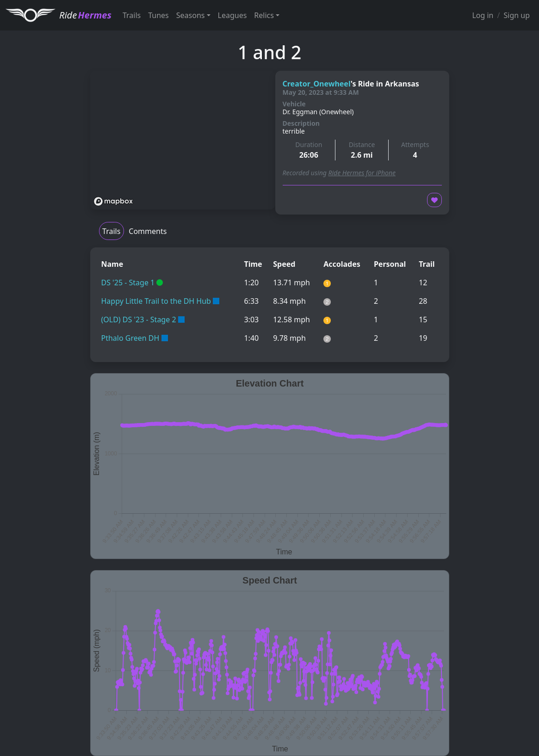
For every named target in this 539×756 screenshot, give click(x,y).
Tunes (158, 15)
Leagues (232, 15)
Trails (132, 15)
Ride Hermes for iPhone (362, 173)
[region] (183, 140)
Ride (85, 15)
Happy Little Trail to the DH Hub (156, 301)
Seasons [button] (191, 15)
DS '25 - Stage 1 (128, 283)
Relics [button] (264, 15)
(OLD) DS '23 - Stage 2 (139, 320)
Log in (483, 15)
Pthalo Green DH (130, 338)
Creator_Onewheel (317, 84)
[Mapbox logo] (113, 201)
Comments (148, 231)
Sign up (517, 15)
